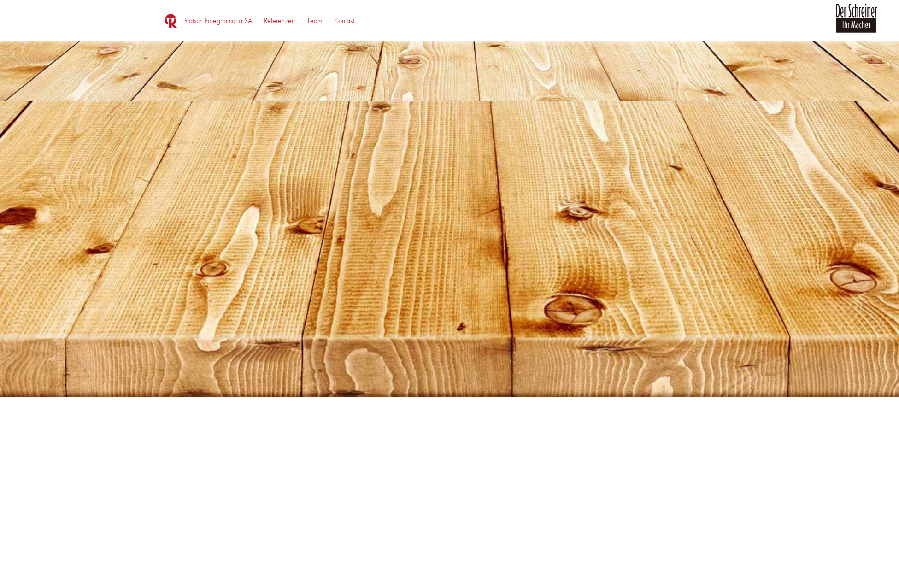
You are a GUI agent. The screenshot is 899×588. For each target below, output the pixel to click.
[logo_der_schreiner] (857, 24)
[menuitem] (218, 21)
